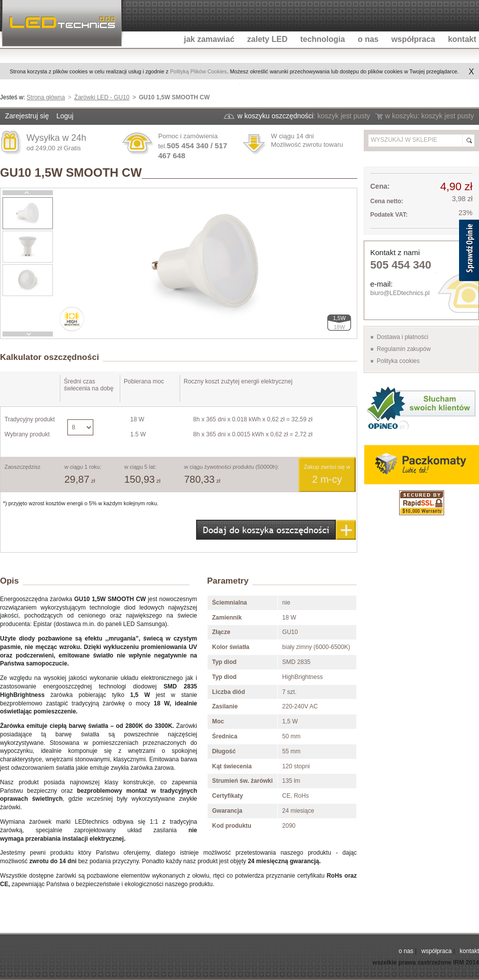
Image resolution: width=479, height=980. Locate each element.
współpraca (436, 951)
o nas (406, 951)
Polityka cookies (398, 361)
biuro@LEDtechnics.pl (400, 293)
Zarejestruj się (27, 116)
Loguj (65, 116)
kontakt (469, 951)
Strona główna (46, 97)
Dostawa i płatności (402, 337)
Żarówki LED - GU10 (102, 97)
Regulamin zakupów (404, 349)
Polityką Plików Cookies (199, 71)
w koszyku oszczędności (276, 116)
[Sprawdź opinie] (469, 252)
